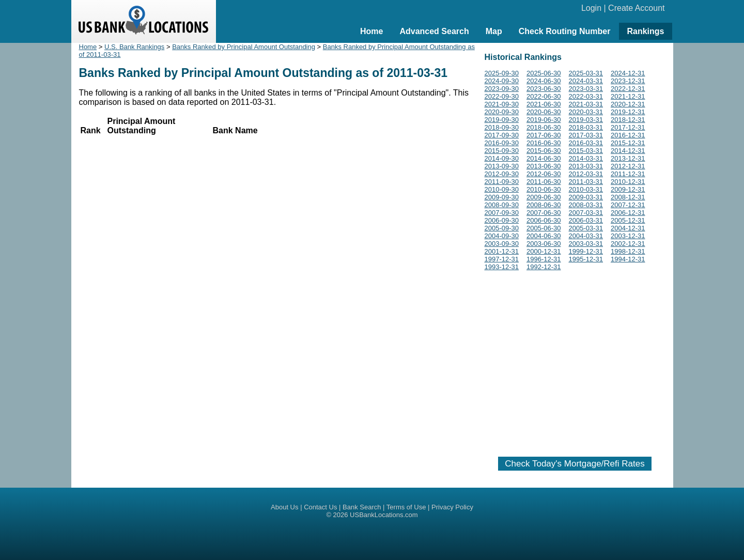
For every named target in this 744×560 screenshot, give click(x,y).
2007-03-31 (586, 213)
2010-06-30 (544, 189)
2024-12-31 (628, 73)
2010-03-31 (586, 189)
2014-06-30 (544, 158)
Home (371, 31)
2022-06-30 (544, 96)
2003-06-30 (544, 244)
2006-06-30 (544, 220)
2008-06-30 (544, 205)
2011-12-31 (628, 174)
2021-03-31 (586, 104)
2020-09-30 (502, 112)
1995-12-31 (586, 259)
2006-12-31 (628, 213)
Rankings (645, 31)
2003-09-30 (502, 244)
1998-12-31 (628, 251)
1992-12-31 (544, 267)
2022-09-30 (502, 96)
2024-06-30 (544, 81)
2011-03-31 (586, 182)
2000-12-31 (544, 251)
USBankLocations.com (384, 515)
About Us (284, 507)
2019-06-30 (544, 120)
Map (494, 31)
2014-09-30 (502, 158)
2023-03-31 (586, 89)
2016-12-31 (628, 135)
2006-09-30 (502, 220)
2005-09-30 (502, 228)
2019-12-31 (628, 112)
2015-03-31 (586, 151)
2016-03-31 (586, 143)
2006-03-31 (586, 220)
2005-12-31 (628, 220)
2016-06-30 (544, 143)
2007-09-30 (502, 213)
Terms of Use (406, 507)
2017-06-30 (544, 135)
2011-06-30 (544, 182)
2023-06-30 (544, 89)
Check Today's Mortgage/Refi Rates (575, 464)
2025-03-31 (586, 73)
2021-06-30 (544, 104)
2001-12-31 (502, 251)
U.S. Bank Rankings (134, 47)
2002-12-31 (628, 244)
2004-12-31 (628, 228)
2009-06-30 (544, 197)
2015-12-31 (628, 143)
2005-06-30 (544, 228)
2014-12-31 (628, 151)
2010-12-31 (628, 182)
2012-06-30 (544, 174)
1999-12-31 (586, 251)
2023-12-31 (628, 81)
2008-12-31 (628, 197)
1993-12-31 (502, 267)
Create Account (636, 8)
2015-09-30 (502, 151)
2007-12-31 (628, 205)
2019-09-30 (502, 120)
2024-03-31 (586, 81)
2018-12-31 (628, 120)
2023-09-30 (502, 89)
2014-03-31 (586, 158)
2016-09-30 (502, 143)
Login (591, 8)
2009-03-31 (586, 197)
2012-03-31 (586, 174)
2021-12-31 (628, 96)
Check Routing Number (565, 31)
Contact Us (320, 507)
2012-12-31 (628, 166)
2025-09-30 (502, 73)
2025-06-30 (544, 73)
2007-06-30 (544, 213)
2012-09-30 (502, 174)
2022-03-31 (586, 96)
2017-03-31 (586, 135)
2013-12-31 (628, 158)
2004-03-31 (586, 236)
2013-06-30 (544, 166)
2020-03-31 (586, 112)
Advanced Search (434, 31)
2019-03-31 (586, 120)
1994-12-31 (628, 259)
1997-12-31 (502, 259)
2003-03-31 (586, 244)
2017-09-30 (502, 135)
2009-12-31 (628, 189)
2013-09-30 (502, 166)
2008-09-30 (502, 205)
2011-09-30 (502, 182)
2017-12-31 (628, 127)
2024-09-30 (502, 81)
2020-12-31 (628, 104)
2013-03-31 (586, 166)
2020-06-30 (544, 112)
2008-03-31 (586, 205)
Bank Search (362, 507)
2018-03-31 (586, 127)
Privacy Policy (452, 507)
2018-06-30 (544, 127)
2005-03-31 (586, 228)
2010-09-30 (502, 189)
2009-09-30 (502, 197)
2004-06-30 (544, 236)
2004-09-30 (502, 236)
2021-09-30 (502, 104)
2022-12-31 (628, 89)
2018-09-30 (502, 127)
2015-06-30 (544, 151)
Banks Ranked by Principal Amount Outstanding (244, 47)
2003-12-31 (628, 236)
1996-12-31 (544, 259)
